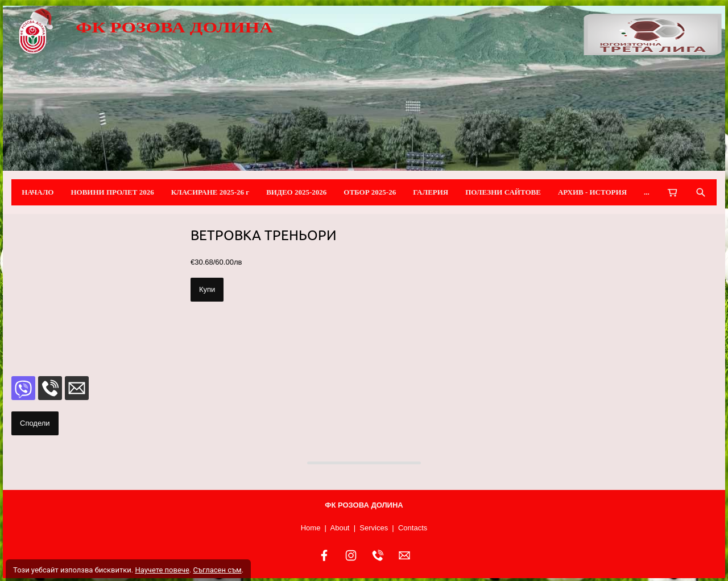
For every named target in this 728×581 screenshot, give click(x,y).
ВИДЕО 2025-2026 (296, 192)
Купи (207, 289)
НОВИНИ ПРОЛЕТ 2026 (112, 192)
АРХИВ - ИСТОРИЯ (592, 192)
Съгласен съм (217, 570)
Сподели (35, 423)
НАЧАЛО (38, 192)
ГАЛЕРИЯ (431, 192)
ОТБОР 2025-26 (370, 192)
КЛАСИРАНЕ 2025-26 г (210, 192)
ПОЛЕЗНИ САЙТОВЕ (503, 192)
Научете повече (162, 570)
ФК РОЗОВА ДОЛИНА (174, 27)
